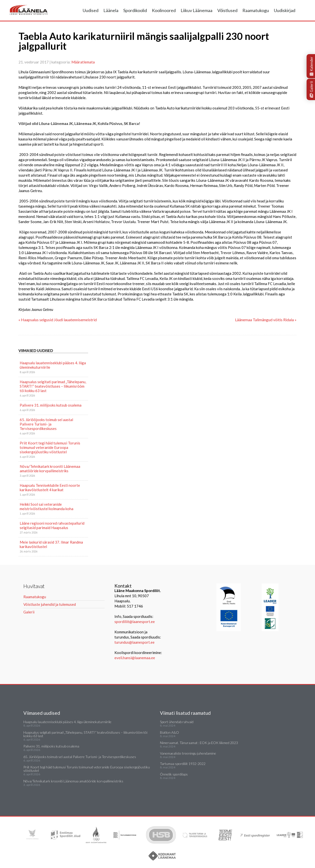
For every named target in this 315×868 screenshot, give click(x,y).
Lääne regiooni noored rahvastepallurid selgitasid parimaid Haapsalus (52, 525)
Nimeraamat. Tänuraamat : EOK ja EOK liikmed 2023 (199, 743)
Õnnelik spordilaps (174, 774)
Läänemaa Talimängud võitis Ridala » (266, 320)
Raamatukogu (256, 10)
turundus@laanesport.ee (135, 642)
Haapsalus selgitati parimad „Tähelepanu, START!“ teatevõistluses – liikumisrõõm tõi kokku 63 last (53, 386)
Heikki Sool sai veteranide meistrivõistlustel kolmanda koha (47, 506)
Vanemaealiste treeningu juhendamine (188, 753)
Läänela (111, 10)
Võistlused (227, 10)
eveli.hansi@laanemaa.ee (135, 658)
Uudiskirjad (285, 10)
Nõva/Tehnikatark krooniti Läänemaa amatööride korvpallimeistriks (50, 469)
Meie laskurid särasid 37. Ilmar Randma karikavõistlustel (51, 544)
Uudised (91, 10)
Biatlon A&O (169, 732)
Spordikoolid (135, 10)
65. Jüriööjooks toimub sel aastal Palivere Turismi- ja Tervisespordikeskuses (46, 424)
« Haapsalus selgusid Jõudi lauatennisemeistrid (58, 320)
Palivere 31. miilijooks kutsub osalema (51, 405)
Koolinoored (164, 10)
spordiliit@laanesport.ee (135, 622)
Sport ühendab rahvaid (177, 722)
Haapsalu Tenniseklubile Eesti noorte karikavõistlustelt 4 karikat (50, 487)
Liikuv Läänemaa (197, 10)
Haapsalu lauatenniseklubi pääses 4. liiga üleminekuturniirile (53, 365)
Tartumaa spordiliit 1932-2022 (183, 764)
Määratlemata (83, 62)
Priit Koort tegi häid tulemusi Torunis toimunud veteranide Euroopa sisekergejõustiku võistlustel (50, 447)
